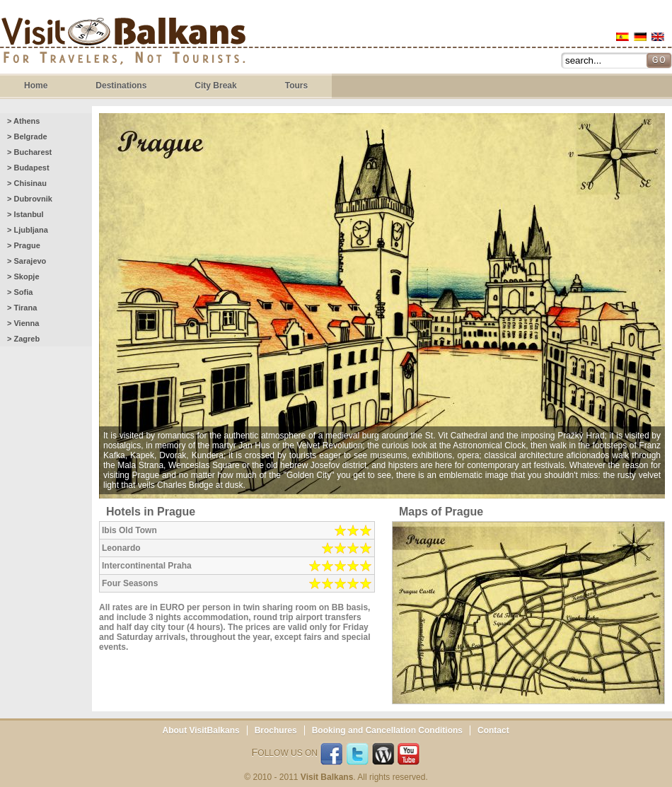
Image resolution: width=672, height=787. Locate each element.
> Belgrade (27, 136)
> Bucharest (29, 152)
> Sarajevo (27, 261)
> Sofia (20, 292)
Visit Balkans (123, 43)
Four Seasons (130, 583)
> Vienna (23, 323)
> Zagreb (23, 339)
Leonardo (121, 548)
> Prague (24, 245)
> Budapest (28, 168)
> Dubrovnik (30, 199)
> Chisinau (27, 183)
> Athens (23, 121)
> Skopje (23, 276)
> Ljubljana (28, 230)
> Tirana (22, 308)
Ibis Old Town (129, 530)
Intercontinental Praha (147, 566)
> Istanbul (25, 214)
